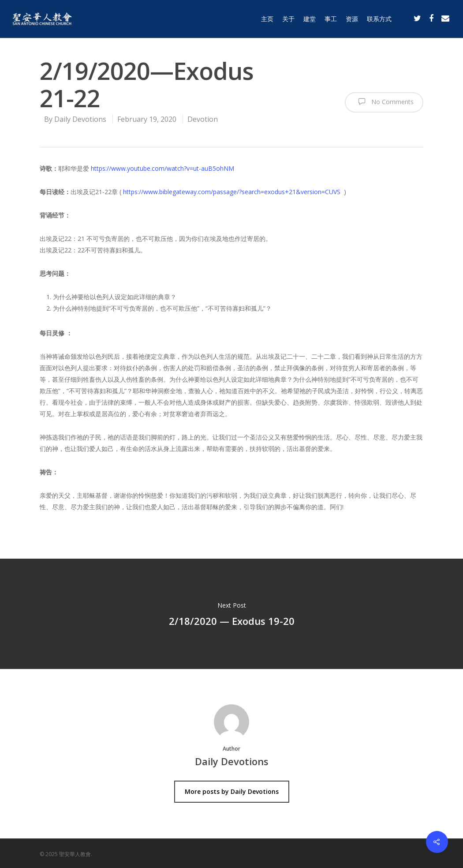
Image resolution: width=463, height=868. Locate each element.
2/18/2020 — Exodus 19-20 (231, 614)
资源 (352, 19)
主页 (267, 19)
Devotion (203, 119)
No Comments (384, 101)
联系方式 (379, 19)
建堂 (310, 19)
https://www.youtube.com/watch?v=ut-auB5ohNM (162, 168)
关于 (288, 19)
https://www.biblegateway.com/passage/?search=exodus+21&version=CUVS (232, 192)
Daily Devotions (80, 119)
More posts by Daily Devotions (232, 791)
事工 (331, 19)
